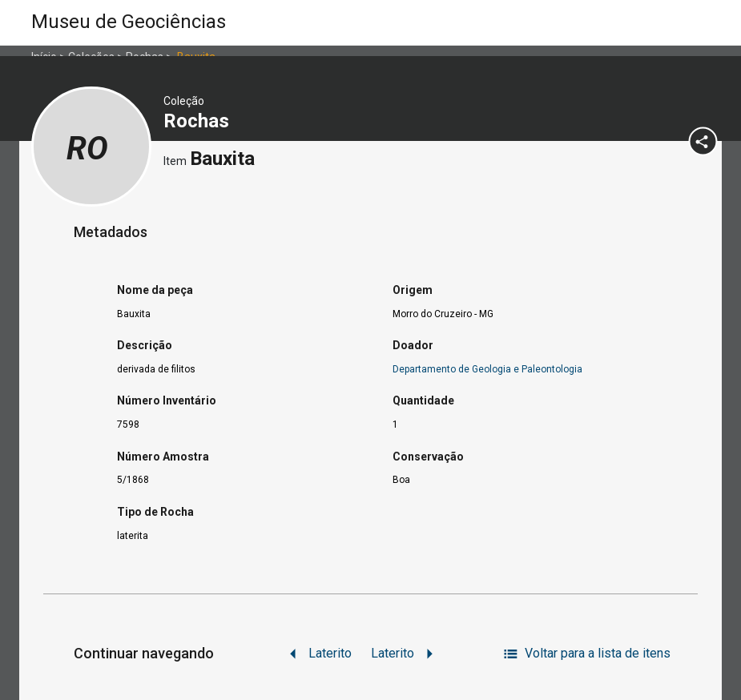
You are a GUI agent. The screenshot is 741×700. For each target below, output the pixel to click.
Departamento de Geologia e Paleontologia (487, 369)
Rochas (199, 121)
